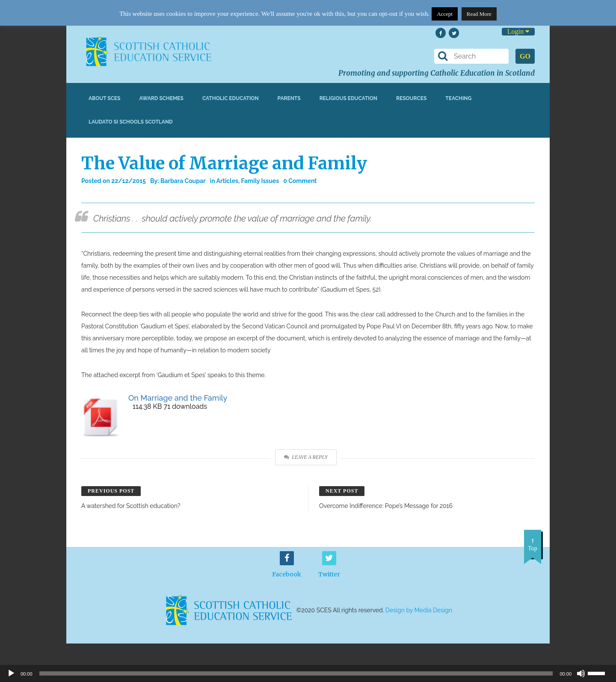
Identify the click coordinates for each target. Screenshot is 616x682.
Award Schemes (161, 98)
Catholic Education (231, 98)
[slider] (600, 673)
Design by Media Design (419, 610)
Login (518, 31)
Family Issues (260, 181)
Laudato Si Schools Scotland (131, 122)
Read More (479, 14)
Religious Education (348, 98)
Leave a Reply (306, 457)
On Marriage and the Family (178, 398)
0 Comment (300, 181)
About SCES (104, 98)
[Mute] (581, 673)
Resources (411, 98)
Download (517, 407)
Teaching (458, 98)
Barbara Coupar (183, 181)
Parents (289, 98)
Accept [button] (445, 14)
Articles (227, 181)
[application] (308, 673)
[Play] (11, 673)
